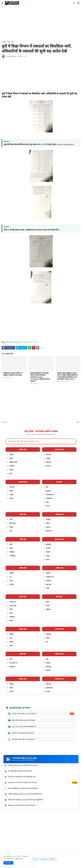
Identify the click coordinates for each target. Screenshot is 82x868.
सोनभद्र (11, 692)
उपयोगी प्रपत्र (43, 859)
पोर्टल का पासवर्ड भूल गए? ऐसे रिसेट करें (20, 777)
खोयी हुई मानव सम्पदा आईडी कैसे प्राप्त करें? (21, 765)
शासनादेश (16, 342)
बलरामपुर (49, 667)
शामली (48, 692)
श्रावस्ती (48, 670)
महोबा (11, 645)
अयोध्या (48, 573)
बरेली (11, 544)
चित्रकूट (11, 634)
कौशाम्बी (48, 462)
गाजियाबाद (49, 498)
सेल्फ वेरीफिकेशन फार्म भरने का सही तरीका (21, 788)
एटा (10, 577)
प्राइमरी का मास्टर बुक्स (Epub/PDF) (21, 733)
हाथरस (11, 581)
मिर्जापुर (12, 684)
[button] (2, 3)
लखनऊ (11, 455)
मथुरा (11, 531)
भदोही (11, 688)
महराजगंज (49, 531)
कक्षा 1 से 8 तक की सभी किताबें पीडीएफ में (22, 727)
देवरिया (48, 523)
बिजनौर (48, 552)
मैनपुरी (11, 527)
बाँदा (11, 638)
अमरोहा (48, 548)
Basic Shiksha (24, 342)
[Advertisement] (41, 24)
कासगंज (12, 584)
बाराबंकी (48, 581)
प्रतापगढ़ (48, 466)
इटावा (11, 613)
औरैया (11, 609)
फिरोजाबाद (12, 523)
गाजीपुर (12, 495)
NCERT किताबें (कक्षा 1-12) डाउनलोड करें (41, 714)
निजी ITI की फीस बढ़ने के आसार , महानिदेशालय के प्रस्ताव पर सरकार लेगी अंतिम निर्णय (31, 230)
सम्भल (48, 560)
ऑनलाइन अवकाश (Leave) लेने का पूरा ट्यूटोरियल (24, 800)
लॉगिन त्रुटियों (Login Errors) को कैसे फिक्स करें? (23, 794)
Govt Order (34, 342)
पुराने (78, 422)
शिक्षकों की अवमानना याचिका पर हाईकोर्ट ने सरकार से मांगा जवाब (13, 374)
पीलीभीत (12, 552)
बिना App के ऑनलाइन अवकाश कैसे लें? (20, 805)
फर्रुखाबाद (12, 617)
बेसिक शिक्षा (11, 42)
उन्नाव (11, 473)
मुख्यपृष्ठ (4, 42)
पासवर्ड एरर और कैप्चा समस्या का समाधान (41, 783)
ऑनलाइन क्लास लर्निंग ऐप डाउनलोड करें (21, 739)
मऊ (47, 642)
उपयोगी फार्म (52, 859)
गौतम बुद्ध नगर (50, 495)
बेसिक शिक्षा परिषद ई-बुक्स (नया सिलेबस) (22, 720)
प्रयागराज (49, 455)
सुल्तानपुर (49, 584)
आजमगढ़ (49, 634)
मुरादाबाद (49, 544)
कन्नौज (11, 621)
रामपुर (48, 556)
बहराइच (48, 663)
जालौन (48, 605)
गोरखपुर (48, 519)
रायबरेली (12, 466)
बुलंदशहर (48, 491)
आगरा (11, 519)
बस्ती (11, 659)
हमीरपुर (11, 642)
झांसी (47, 602)
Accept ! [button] (8, 863)
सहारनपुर (49, 684)
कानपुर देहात (13, 605)
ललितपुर (48, 609)
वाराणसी (12, 487)
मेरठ (47, 487)
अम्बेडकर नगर (50, 577)
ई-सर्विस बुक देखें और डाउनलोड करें (18, 771)
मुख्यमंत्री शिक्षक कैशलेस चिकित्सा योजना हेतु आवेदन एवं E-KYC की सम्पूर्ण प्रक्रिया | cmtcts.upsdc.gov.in (39, 144)
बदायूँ (11, 548)
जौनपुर (11, 498)
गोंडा (47, 659)
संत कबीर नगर (13, 663)
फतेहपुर (48, 458)
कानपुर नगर (13, 602)
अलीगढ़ (12, 573)
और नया (5, 422)
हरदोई (11, 458)
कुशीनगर (48, 527)
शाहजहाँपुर (12, 556)
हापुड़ (47, 502)
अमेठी (48, 588)
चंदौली (11, 491)
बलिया (48, 638)
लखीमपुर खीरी (13, 462)
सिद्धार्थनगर (12, 667)
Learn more (19, 858)
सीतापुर (11, 470)
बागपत (48, 506)
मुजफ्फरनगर (49, 688)
